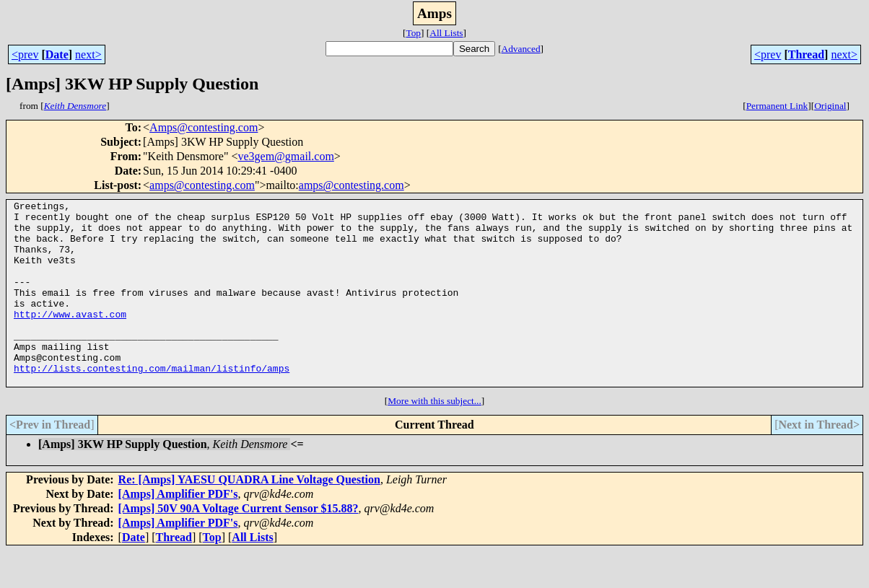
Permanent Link (777, 106)
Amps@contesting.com (204, 127)
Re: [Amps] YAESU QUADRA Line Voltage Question (249, 516)
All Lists (446, 33)
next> (88, 54)
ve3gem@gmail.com (285, 156)
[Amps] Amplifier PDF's (178, 531)
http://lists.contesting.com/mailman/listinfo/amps (152, 403)
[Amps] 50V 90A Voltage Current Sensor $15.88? (239, 545)
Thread (806, 54)
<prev (25, 54)
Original (830, 106)
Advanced (521, 49)
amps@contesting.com (202, 185)
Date (57, 54)
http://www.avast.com (70, 338)
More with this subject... (434, 438)
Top (413, 33)
